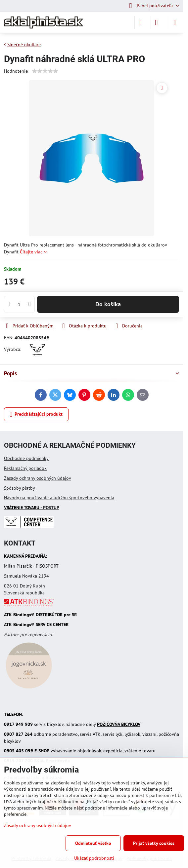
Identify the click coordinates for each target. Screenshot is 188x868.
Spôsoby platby (20, 488)
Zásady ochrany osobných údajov (38, 478)
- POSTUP (32, 508)
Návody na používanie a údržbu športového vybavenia (59, 498)
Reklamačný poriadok (25, 468)
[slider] (45, 71)
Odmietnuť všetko (93, 843)
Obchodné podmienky (26, 458)
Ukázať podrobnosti (94, 858)
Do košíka (108, 304)
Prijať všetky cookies (154, 843)
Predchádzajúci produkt (36, 415)
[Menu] (175, 22)
